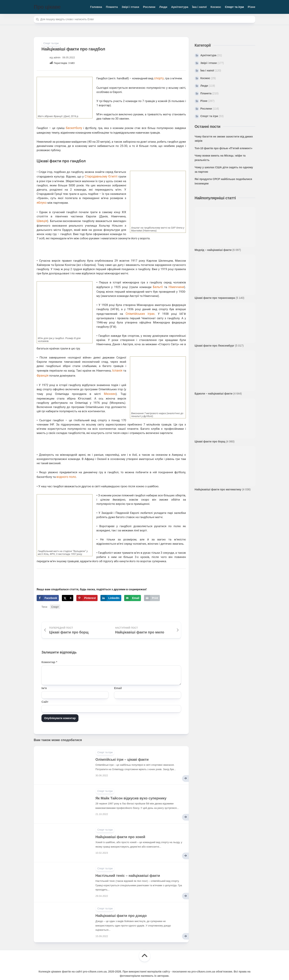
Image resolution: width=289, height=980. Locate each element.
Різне (252, 7)
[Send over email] (133, 590)
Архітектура (180, 7)
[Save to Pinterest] (87, 590)
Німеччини (177, 283)
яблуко (41, 200)
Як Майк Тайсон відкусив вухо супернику (131, 790)
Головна (96, 7)
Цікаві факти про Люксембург (214, 346)
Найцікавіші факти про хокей (120, 829)
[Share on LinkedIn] (111, 590)
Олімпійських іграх (140, 309)
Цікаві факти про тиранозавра (215, 298)
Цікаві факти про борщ (210, 441)
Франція (42, 369)
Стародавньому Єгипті (100, 175)
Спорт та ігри (234, 7)
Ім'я (44, 680)
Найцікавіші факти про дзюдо (121, 908)
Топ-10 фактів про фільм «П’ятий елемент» (223, 148)
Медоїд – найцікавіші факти (213, 250)
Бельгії (159, 283)
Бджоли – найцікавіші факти (213, 394)
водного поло (66, 469)
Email (118, 680)
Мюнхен (110, 387)
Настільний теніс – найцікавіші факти (128, 868)
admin (57, 57)
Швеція (119, 214)
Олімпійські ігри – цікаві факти (122, 751)
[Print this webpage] (152, 590)
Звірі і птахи (130, 7)
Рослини (149, 7)
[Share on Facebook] (48, 590)
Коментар (49, 654)
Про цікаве (47, 7)
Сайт (45, 694)
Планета (112, 7)
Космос (216, 7)
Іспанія (118, 365)
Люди (163, 7)
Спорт (55, 599)
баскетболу (74, 127)
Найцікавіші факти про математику (218, 489)
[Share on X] (68, 590)
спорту (159, 78)
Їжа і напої (199, 7)
